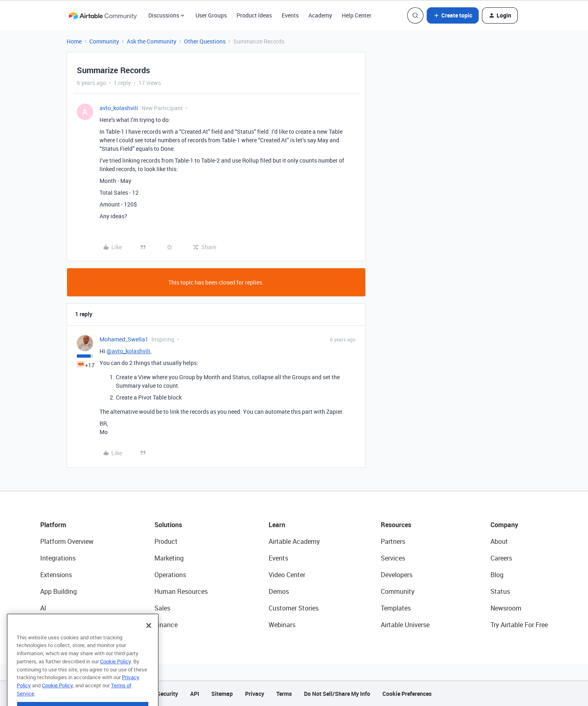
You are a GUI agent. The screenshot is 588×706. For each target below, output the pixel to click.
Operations (170, 575)
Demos (279, 591)
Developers (397, 575)
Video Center (287, 575)
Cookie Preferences (407, 694)
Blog (497, 575)
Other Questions (205, 41)
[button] (453, 15)
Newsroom (506, 608)
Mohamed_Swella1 (124, 339)
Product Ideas (254, 15)
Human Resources (181, 591)
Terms (284, 694)
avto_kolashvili (119, 108)
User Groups (211, 15)
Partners (393, 541)
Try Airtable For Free (519, 625)
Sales (162, 608)
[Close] (149, 639)
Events (290, 15)
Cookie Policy (115, 674)
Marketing (169, 558)
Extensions (56, 575)
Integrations (58, 558)
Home (74, 41)
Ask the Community (152, 41)
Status (500, 591)
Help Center (357, 15)
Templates (396, 608)
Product (166, 541)
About (499, 541)
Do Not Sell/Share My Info (337, 694)
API (195, 694)
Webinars (282, 625)
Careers (501, 558)
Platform (53, 525)
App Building (59, 591)
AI (43, 608)
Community (104, 41)
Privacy (255, 694)
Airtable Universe (405, 625)
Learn (277, 525)
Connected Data (64, 625)
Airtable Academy (294, 541)
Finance (166, 625)
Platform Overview (67, 541)
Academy (320, 15)
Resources (396, 525)
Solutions (168, 525)
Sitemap (222, 694)
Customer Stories (294, 608)
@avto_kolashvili (128, 351)
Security (167, 694)
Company (504, 525)
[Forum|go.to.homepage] (103, 15)
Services (393, 558)
